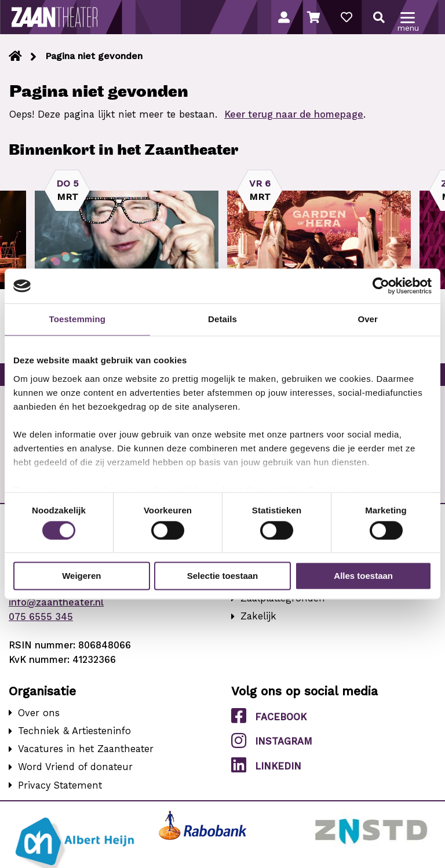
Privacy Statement (60, 785)
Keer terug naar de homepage (294, 114)
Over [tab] (368, 319)
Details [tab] (222, 319)
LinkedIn (266, 765)
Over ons (39, 713)
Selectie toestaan (223, 576)
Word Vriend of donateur (75, 767)
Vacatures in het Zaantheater (86, 749)
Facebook (269, 716)
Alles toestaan (363, 576)
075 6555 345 (41, 617)
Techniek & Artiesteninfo (74, 731)
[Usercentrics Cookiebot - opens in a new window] (381, 286)
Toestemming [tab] (78, 319)
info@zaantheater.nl (56, 602)
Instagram (272, 741)
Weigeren (81, 576)
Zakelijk (258, 616)
